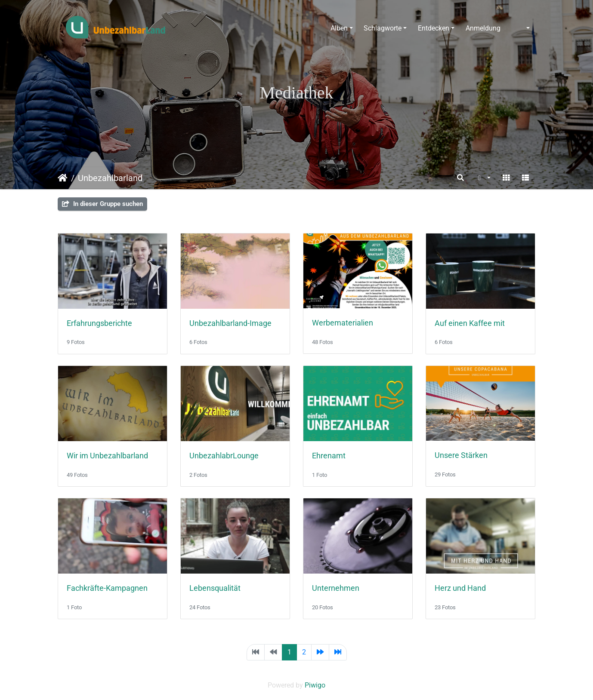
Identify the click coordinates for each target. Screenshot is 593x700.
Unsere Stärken (461, 455)
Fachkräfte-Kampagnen (107, 588)
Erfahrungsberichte (99, 323)
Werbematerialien (343, 323)
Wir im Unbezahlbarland (107, 456)
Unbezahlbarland (110, 178)
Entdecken (434, 28)
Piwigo (315, 685)
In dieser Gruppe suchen (102, 204)
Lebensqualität (215, 588)
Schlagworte (383, 28)
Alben (339, 28)
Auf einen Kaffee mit (470, 323)
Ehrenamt (329, 456)
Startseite (63, 178)
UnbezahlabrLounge (224, 456)
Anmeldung (483, 28)
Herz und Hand (460, 588)
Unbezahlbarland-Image (230, 323)
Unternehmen (336, 588)
